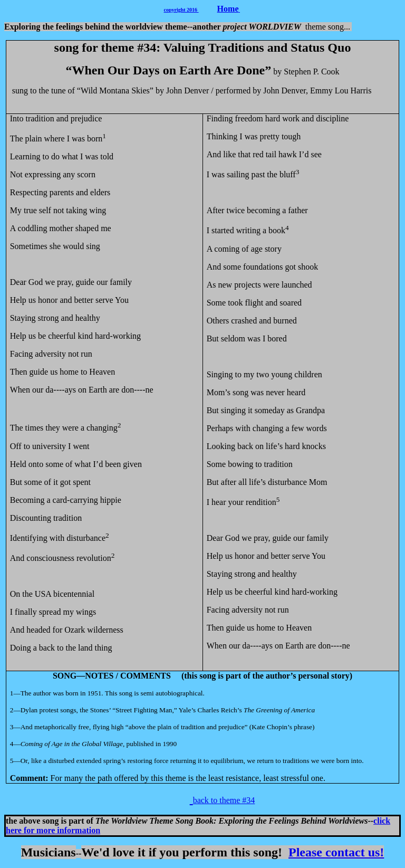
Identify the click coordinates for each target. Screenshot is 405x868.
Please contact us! (336, 852)
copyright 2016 (181, 10)
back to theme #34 (224, 800)
